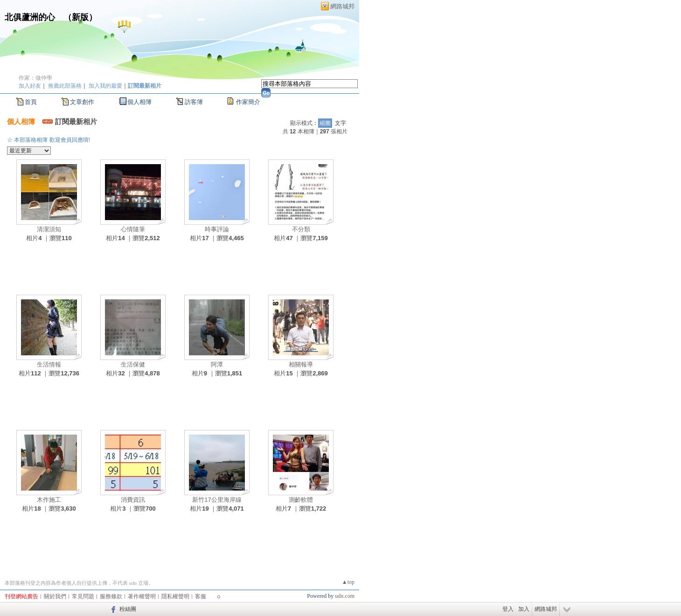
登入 (508, 609)
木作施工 (49, 500)
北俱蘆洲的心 (30, 17)
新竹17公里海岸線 (217, 500)
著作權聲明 (142, 596)
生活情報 (49, 364)
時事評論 (217, 229)
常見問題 (83, 596)
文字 (340, 123)
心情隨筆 (133, 229)
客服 (201, 596)
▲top (348, 582)
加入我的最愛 (105, 86)
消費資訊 (133, 500)
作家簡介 (248, 102)
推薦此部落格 (65, 86)
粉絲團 (128, 609)
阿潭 (217, 364)
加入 (524, 609)
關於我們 (55, 596)
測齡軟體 (301, 500)
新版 (80, 17)
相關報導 (301, 364)
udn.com (345, 596)
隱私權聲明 (175, 596)
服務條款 (111, 596)
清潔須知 (49, 229)
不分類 (301, 229)
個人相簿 (139, 102)
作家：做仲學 (35, 78)
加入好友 (30, 86)
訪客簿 (194, 102)
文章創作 (82, 102)
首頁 (31, 102)
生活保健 (133, 364)
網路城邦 (342, 6)
